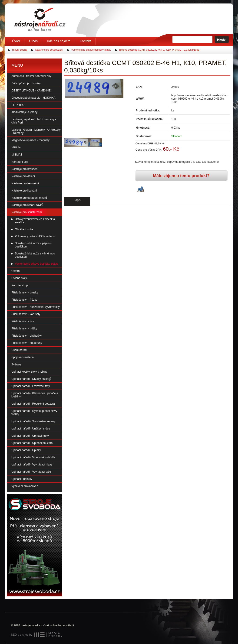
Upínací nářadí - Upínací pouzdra (32, 443)
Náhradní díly (20, 162)
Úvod (16, 41)
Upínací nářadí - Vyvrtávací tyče (31, 472)
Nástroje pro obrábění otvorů (29, 198)
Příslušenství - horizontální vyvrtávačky (35, 307)
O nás (33, 41)
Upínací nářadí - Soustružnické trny (33, 421)
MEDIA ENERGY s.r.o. (48, 635)
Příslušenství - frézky (24, 300)
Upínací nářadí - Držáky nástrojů (31, 379)
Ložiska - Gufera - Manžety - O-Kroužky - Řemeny (36, 131)
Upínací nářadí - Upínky (26, 450)
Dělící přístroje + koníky (26, 83)
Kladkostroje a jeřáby (24, 112)
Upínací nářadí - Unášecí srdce (31, 429)
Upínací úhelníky (22, 479)
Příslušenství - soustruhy (27, 343)
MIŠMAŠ (17, 155)
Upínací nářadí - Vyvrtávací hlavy (32, 465)
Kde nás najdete (59, 41)
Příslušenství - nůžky (24, 329)
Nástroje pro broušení (25, 169)
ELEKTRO (18, 105)
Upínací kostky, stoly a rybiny (29, 372)
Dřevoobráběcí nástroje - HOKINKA (33, 98)
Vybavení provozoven (25, 486)
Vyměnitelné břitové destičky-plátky (37, 264)
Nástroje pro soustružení (27, 212)
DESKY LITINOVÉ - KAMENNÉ (31, 91)
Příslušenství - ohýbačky (26, 336)
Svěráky (16, 364)
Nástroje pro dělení (23, 176)
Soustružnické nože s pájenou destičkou (33, 245)
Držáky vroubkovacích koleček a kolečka (35, 221)
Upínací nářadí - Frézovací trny (31, 386)
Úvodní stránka (40, 20)
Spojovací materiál (23, 357)
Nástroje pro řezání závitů (27, 205)
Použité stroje (20, 285)
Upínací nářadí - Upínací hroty (30, 436)
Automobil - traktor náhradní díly (31, 76)
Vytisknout (140, 190)
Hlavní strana (20, 50)
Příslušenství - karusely (26, 314)
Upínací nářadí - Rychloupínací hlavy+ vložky (35, 413)
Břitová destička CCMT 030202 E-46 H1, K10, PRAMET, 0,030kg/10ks (159, 50)
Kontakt (85, 41)
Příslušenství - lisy (23, 321)
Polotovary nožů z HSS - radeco (35, 236)
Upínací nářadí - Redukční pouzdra (33, 404)
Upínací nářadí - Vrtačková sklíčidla (33, 457)
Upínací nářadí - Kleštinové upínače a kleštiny (35, 395)
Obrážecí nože (24, 229)
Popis (77, 200)
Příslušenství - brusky (25, 293)
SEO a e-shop (20, 635)
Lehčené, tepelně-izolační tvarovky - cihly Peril (34, 121)
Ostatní (16, 271)
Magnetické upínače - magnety (30, 140)
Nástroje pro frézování (25, 183)
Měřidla (16, 147)
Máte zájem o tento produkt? (181, 176)
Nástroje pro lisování (24, 191)
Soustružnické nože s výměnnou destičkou (35, 255)
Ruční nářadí (19, 350)
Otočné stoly (19, 278)
